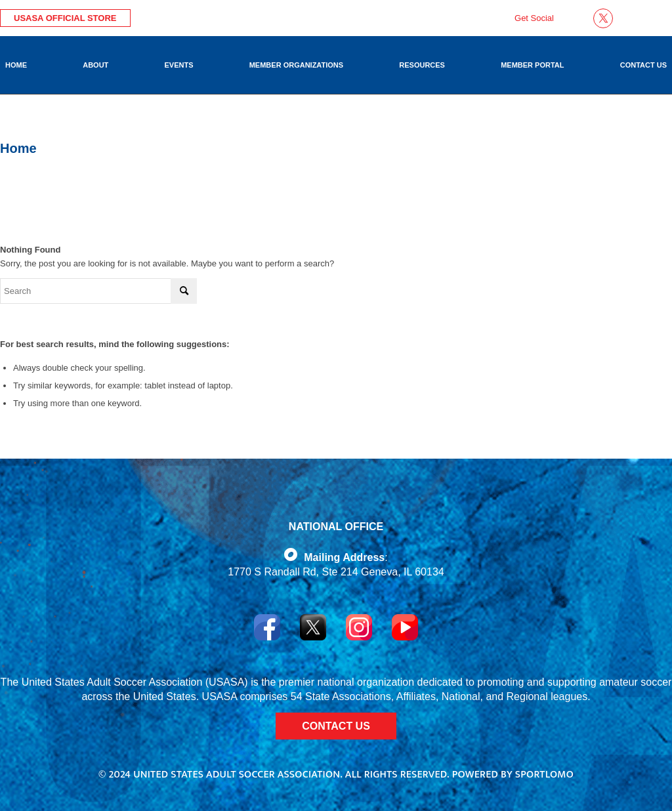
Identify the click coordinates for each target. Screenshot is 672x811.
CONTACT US (336, 726)
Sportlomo (544, 775)
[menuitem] (16, 65)
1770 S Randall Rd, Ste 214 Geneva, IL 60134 (336, 572)
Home (18, 148)
